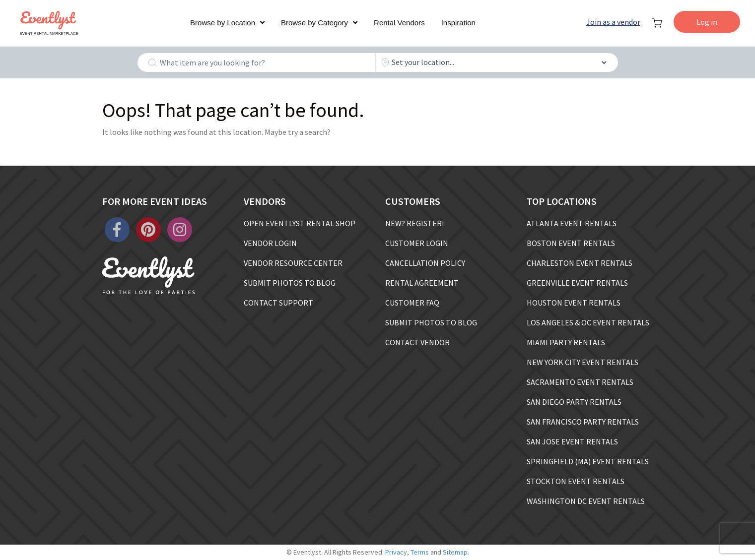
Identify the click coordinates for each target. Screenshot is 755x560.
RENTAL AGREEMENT (422, 283)
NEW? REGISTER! (414, 223)
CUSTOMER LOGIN (417, 243)
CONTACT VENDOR (417, 342)
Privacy (396, 552)
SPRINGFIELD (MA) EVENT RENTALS (588, 461)
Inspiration (458, 23)
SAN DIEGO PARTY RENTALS (574, 402)
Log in (707, 22)
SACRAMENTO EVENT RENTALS (580, 382)
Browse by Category (314, 23)
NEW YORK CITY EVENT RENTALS (583, 362)
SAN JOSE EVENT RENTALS (572, 441)
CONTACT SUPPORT (278, 303)
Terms (420, 552)
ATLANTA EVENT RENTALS (572, 223)
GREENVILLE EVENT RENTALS (577, 283)
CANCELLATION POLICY (425, 263)
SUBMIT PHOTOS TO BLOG (290, 283)
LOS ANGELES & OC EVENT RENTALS (588, 322)
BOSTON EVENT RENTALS (571, 243)
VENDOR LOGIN (270, 243)
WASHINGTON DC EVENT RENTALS (586, 501)
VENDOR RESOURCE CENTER (293, 263)
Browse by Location (223, 23)
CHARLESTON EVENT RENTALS (580, 263)
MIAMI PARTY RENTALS (566, 342)
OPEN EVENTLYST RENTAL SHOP (300, 223)
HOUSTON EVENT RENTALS (574, 303)
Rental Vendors (399, 23)
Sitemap (455, 552)
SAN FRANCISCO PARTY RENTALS (583, 422)
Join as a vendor (613, 22)
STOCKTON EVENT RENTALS (576, 481)
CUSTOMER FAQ (412, 303)
